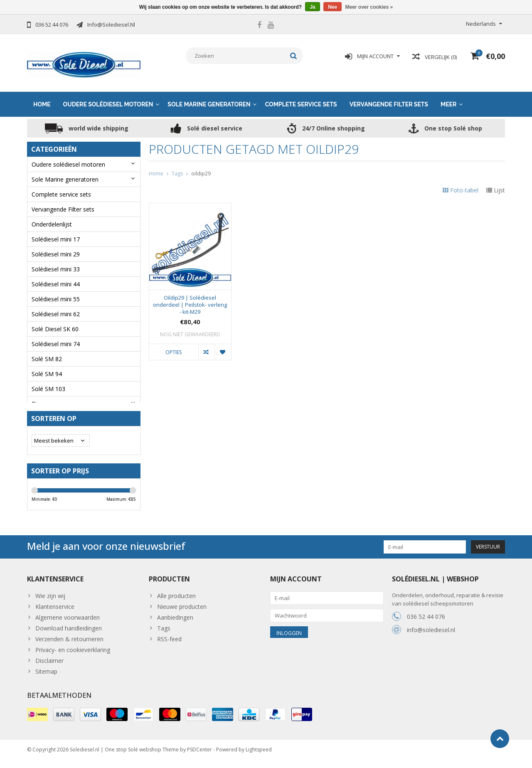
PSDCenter (199, 758)
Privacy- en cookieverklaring (73, 655)
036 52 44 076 (426, 622)
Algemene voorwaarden (68, 623)
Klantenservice (55, 612)
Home (42, 98)
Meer (448, 98)
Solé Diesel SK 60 (55, 323)
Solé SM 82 (47, 353)
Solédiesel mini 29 (56, 248)
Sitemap (46, 677)
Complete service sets (301, 98)
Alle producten (176, 601)
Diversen (43, 398)
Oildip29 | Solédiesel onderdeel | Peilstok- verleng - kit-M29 (190, 299)
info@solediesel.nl (431, 635)
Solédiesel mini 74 (56, 338)
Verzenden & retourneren (69, 644)
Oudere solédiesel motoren (108, 98)
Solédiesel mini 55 (56, 293)
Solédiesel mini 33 (56, 263)
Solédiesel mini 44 (56, 278)
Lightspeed (259, 758)
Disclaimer (49, 666)
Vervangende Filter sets (389, 98)
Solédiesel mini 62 (56, 308)
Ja (312, 7)
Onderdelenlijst (52, 218)
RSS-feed (169, 644)
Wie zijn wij (50, 601)
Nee (332, 7)
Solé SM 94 (47, 368)
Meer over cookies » (369, 7)
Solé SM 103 (48, 383)
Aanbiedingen (175, 623)
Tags (177, 167)
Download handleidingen (69, 634)
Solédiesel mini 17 (56, 233)
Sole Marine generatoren (209, 98)
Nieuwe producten (182, 612)
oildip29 (201, 167)
